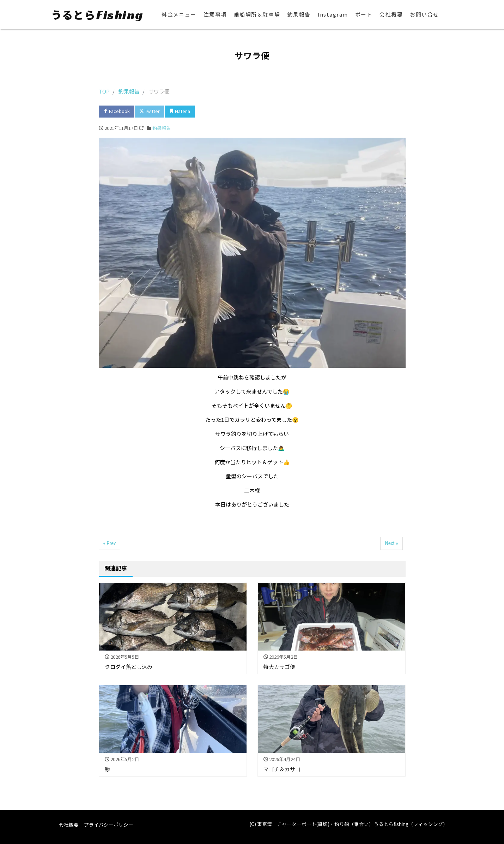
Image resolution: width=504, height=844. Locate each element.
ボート (364, 15)
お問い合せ (424, 15)
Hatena (180, 111)
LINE (238, 111)
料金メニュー (179, 15)
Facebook (117, 111)
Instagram (333, 15)
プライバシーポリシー (109, 825)
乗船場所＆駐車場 (257, 15)
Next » (391, 543)
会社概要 (391, 15)
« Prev (110, 543)
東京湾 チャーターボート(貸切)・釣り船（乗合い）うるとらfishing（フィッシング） (353, 824)
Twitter (150, 111)
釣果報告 (299, 15)
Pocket (210, 111)
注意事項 (215, 15)
